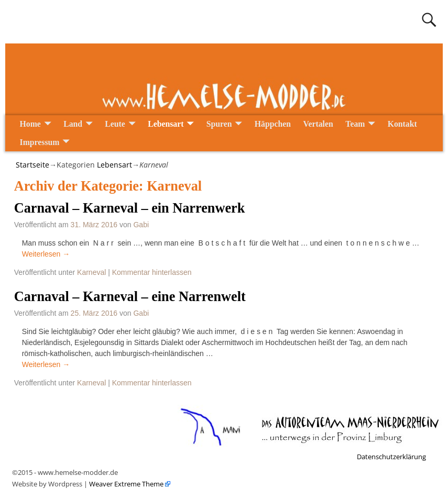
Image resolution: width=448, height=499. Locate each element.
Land (73, 124)
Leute (115, 124)
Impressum (40, 142)
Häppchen (273, 124)
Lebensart (166, 124)
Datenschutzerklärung (391, 457)
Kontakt (402, 124)
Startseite (32, 165)
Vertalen (318, 124)
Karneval (91, 272)
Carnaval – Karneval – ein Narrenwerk (130, 208)
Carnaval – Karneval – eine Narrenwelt (130, 297)
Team (355, 124)
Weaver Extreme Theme (125, 484)
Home (30, 124)
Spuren (219, 124)
